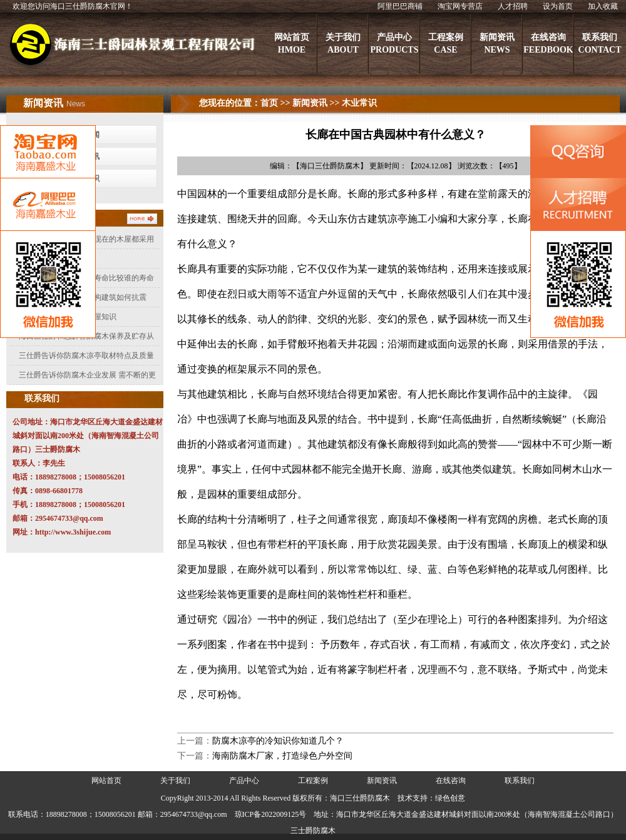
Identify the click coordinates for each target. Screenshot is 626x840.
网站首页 (106, 781)
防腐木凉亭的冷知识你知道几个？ (278, 741)
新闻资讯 (310, 103)
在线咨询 (451, 781)
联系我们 (520, 781)
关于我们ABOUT (343, 44)
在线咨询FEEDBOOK (548, 44)
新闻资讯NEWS (497, 44)
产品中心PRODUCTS (394, 44)
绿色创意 (450, 798)
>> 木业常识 (352, 103)
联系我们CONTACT (600, 44)
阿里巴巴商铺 (400, 6)
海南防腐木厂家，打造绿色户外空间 (282, 756)
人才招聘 (513, 6)
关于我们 (175, 781)
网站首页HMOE (292, 44)
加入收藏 (603, 6)
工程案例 (313, 781)
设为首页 (558, 6)
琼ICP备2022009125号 (271, 814)
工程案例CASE (446, 44)
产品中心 (244, 781)
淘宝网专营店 (460, 6)
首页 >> (275, 103)
